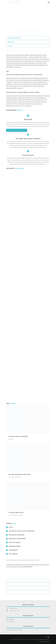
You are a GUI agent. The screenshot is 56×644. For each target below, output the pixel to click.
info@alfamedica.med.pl (14, 611)
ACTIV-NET (36, 640)
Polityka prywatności (44, 640)
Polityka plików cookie (44, 642)
